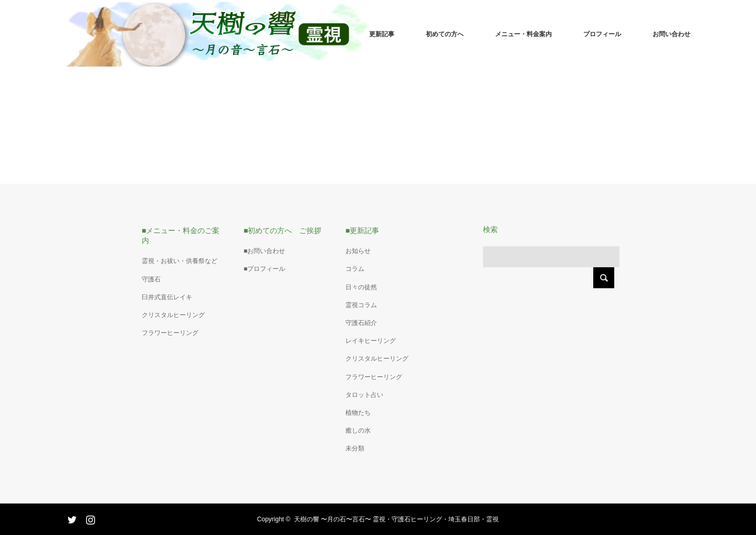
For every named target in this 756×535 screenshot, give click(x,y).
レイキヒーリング (371, 341)
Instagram (89, 518)
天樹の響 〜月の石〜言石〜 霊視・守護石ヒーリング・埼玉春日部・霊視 (397, 519)
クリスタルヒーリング (173, 315)
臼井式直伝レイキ (167, 297)
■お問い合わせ (264, 251)
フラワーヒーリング (170, 333)
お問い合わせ (671, 34)
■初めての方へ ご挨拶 (282, 230)
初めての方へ (445, 34)
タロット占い (364, 395)
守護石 (151, 279)
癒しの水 (358, 431)
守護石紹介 (361, 323)
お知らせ (358, 251)
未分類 (355, 448)
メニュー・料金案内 (523, 34)
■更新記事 (362, 230)
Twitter (71, 518)
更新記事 (382, 34)
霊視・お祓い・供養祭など (180, 261)
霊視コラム (361, 305)
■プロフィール (264, 269)
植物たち (358, 413)
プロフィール (602, 34)
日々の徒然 (361, 287)
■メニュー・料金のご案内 (181, 235)
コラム (355, 269)
